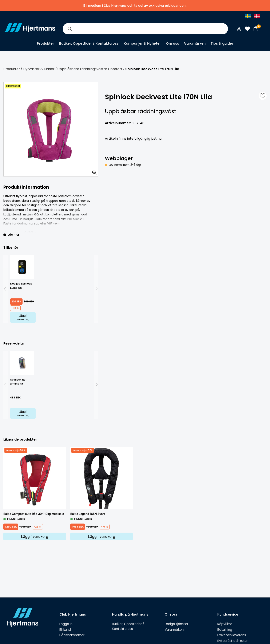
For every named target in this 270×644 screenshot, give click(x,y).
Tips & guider (222, 43)
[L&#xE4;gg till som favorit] (263, 96)
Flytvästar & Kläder (39, 69)
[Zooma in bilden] (93, 171)
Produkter (45, 43)
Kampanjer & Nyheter (142, 43)
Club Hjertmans (115, 6)
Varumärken (195, 43)
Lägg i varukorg (23, 317)
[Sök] (70, 29)
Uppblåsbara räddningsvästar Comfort (90, 69)
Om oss (172, 43)
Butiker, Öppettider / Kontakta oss (89, 43)
